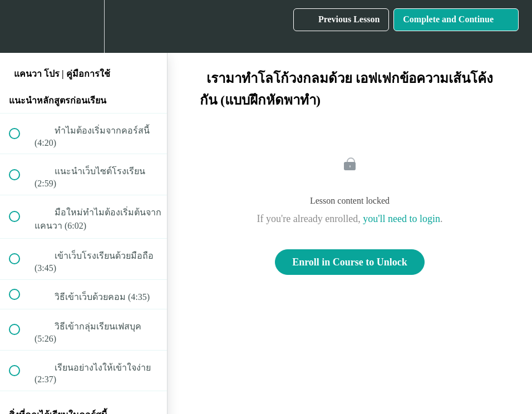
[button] (21, 26)
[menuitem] (83, 26)
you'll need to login (402, 219)
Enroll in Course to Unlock (350, 262)
